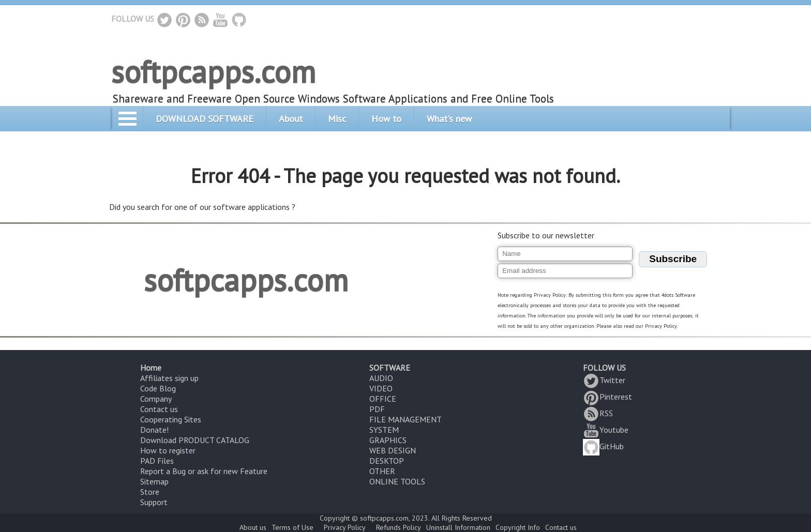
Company (156, 399)
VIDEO (381, 388)
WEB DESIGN (393, 450)
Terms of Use (292, 527)
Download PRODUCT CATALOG (195, 440)
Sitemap (154, 481)
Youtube (606, 430)
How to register (168, 450)
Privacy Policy (345, 527)
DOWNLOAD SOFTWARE (205, 119)
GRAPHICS (388, 440)
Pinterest (607, 397)
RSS (598, 413)
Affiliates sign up (169, 378)
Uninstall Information (458, 527)
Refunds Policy (399, 527)
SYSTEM (384, 430)
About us (253, 527)
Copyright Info (518, 527)
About (291, 119)
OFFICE (383, 399)
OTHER (382, 471)
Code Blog (158, 388)
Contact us (159, 409)
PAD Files (157, 461)
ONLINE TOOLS (397, 481)
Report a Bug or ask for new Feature (204, 471)
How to (386, 119)
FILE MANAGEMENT (405, 419)
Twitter (604, 380)
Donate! (154, 430)
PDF (377, 409)
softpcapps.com (213, 71)
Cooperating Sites (171, 419)
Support (154, 502)
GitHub (603, 446)
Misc (337, 119)
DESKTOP (387, 461)
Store (150, 492)
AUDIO (381, 378)
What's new (449, 119)
